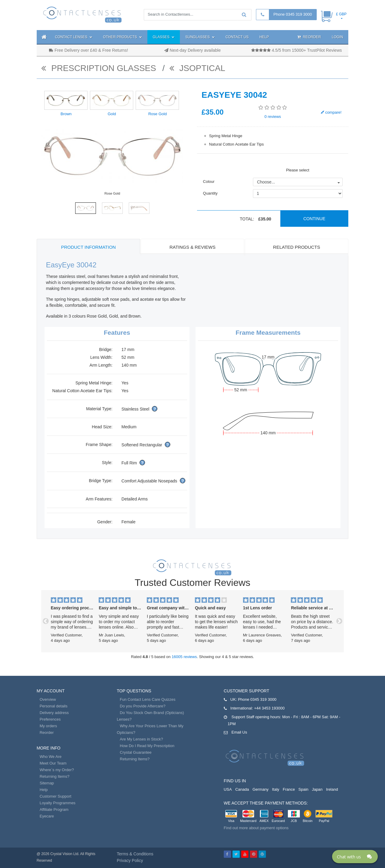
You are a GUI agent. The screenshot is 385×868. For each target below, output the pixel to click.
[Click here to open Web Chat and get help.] (355, 857)
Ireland (332, 789)
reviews (273, 117)
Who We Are (51, 757)
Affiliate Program (54, 810)
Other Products (123, 37)
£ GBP (341, 14)
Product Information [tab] (88, 247)
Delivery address (54, 713)
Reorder (309, 37)
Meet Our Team (53, 763)
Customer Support (56, 796)
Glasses (164, 37)
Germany (260, 789)
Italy (276, 789)
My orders (48, 726)
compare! (331, 112)
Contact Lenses (74, 37)
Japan (317, 789)
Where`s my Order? (57, 770)
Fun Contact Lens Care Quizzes (148, 699)
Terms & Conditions (135, 854)
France (289, 789)
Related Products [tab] (297, 247)
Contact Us (237, 37)
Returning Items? (55, 776)
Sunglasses (200, 37)
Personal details (54, 706)
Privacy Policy (130, 860)
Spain (303, 789)
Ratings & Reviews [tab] (192, 247)
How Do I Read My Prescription (147, 746)
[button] (46, 621)
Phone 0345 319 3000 (293, 14)
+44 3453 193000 (269, 708)
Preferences (50, 719)
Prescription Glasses (100, 68)
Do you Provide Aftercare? (143, 706)
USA (228, 789)
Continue (314, 219)
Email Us (239, 732)
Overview (48, 699)
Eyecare (47, 816)
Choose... (266, 182)
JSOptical (197, 68)
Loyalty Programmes (58, 803)
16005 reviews (184, 657)
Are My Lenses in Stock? (141, 739)
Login (337, 37)
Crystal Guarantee (136, 752)
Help (264, 37)
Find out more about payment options (256, 828)
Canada (242, 789)
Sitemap (47, 783)
